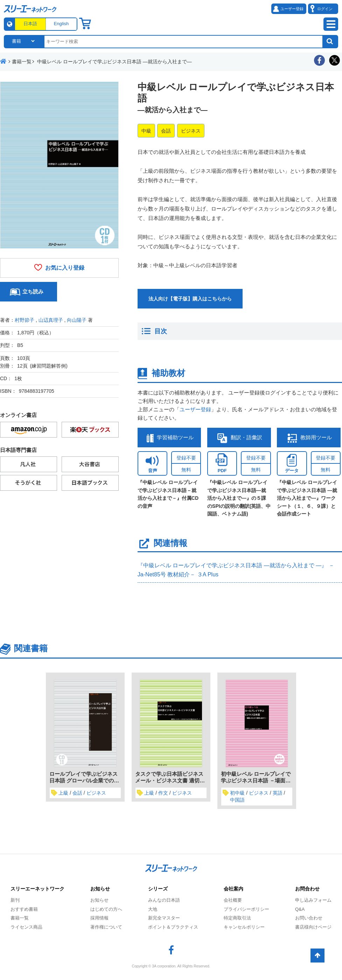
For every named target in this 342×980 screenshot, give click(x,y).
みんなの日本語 (164, 900)
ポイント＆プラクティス (173, 927)
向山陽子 (77, 320)
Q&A (300, 909)
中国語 (237, 800)
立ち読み (33, 292)
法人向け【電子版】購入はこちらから (190, 299)
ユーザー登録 (195, 409)
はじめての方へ (106, 909)
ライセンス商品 (26, 927)
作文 (163, 793)
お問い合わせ (309, 918)
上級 (63, 793)
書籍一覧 (20, 918)
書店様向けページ (313, 927)
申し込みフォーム (313, 900)
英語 (278, 793)
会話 (166, 131)
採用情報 (99, 918)
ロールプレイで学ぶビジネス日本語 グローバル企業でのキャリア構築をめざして (84, 781)
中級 (146, 131)
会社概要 (233, 900)
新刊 (15, 900)
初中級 (237, 793)
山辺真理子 (51, 320)
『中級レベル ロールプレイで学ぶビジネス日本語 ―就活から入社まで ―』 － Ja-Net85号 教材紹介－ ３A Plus (236, 570)
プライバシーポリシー (246, 909)
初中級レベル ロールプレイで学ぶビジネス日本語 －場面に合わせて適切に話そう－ (256, 781)
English (61, 24)
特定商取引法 (237, 918)
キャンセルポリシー (244, 927)
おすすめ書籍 (24, 909)
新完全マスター (164, 918)
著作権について (106, 927)
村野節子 (25, 320)
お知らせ (99, 900)
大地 (153, 909)
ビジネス (191, 131)
